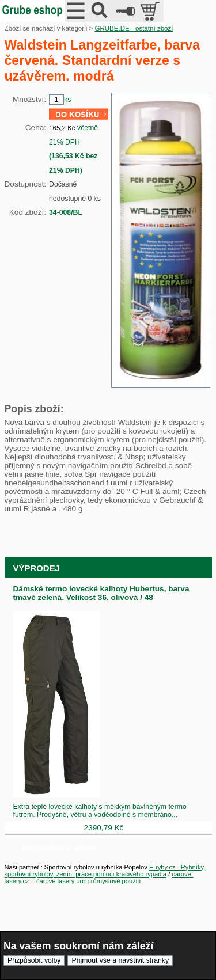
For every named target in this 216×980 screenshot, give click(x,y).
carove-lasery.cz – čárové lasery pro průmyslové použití (99, 878)
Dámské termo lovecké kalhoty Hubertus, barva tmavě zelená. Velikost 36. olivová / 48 (101, 593)
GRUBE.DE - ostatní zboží (134, 28)
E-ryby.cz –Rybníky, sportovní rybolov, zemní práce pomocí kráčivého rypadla (105, 871)
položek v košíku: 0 (151, 11)
